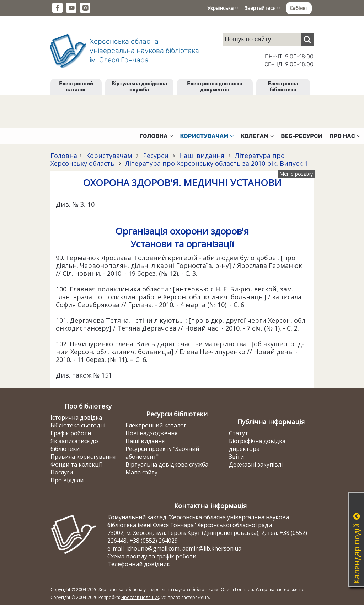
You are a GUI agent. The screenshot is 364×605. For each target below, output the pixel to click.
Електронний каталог (76, 87)
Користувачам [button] (207, 136)
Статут (239, 433)
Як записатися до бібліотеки (74, 445)
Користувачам (109, 156)
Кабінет (299, 8)
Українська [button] (223, 8)
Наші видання (202, 156)
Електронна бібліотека (283, 87)
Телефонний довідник (139, 564)
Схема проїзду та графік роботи (152, 556)
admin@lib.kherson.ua (212, 548)
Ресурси (156, 156)
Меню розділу (296, 174)
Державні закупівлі (256, 464)
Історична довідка (76, 417)
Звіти (236, 457)
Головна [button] (156, 136)
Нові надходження (151, 433)
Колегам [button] (257, 136)
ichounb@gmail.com (153, 548)
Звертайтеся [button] (262, 8)
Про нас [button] (345, 136)
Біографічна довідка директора (257, 445)
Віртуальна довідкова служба (140, 87)
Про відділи (67, 480)
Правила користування (83, 457)
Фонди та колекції (76, 464)
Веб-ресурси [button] (302, 136)
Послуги (62, 472)
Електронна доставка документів (215, 87)
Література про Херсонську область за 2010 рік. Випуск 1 (216, 163)
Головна (64, 156)
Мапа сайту (141, 472)
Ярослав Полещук (140, 597)
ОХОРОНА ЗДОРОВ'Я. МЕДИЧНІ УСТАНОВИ (182, 183)
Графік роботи (71, 433)
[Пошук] (307, 39)
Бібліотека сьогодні (78, 425)
